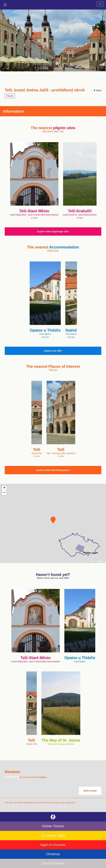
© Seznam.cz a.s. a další (99, 562)
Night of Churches (53, 845)
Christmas (53, 854)
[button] (53, 520)
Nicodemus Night (53, 835)
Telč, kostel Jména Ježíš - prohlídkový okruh (45, 90)
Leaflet (89, 562)
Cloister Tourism (53, 826)
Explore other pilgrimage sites (53, 231)
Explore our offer (53, 351)
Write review (90, 791)
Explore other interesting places (53, 470)
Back (97, 90)
